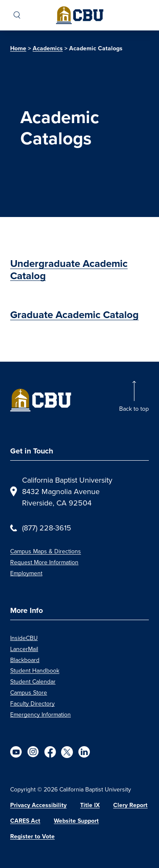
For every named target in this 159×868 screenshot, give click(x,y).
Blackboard (25, 660)
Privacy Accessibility (38, 805)
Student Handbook (35, 670)
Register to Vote (32, 836)
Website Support (76, 821)
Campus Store (29, 692)
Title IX (90, 805)
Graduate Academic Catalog (74, 315)
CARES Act (25, 821)
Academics (48, 48)
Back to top (134, 409)
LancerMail (24, 649)
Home (18, 48)
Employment (26, 573)
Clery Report (130, 805)
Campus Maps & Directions (46, 551)
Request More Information (44, 562)
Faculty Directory (32, 703)
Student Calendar (33, 681)
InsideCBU (24, 638)
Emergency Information (40, 714)
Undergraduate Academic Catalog (69, 270)
